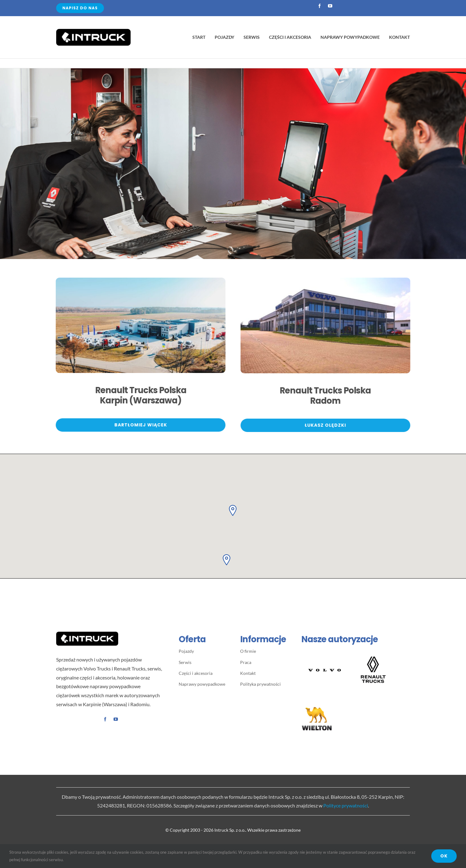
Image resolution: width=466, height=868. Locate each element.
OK (444, 856)
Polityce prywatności (346, 805)
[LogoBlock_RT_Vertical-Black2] (373, 656)
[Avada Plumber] (93, 31)
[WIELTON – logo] (317, 705)
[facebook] (320, 6)
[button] (233, 510)
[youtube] (330, 6)
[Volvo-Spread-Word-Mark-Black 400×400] (325, 650)
